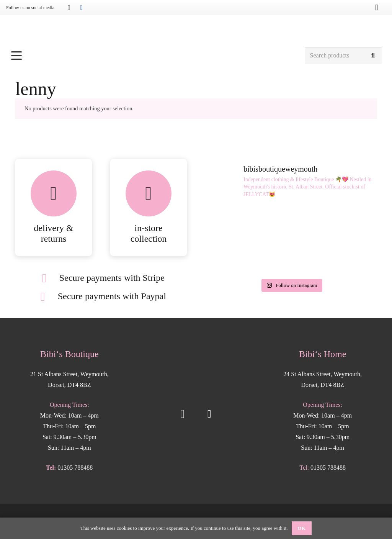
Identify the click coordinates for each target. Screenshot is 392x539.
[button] (154, 56)
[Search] (373, 56)
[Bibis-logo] (196, 31)
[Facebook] (81, 8)
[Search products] (343, 56)
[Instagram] (69, 8)
